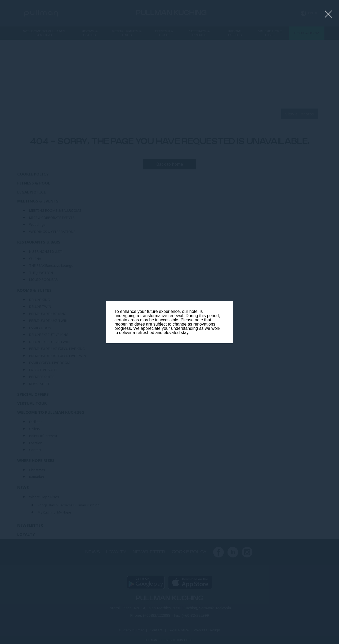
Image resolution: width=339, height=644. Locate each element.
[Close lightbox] (329, 14)
